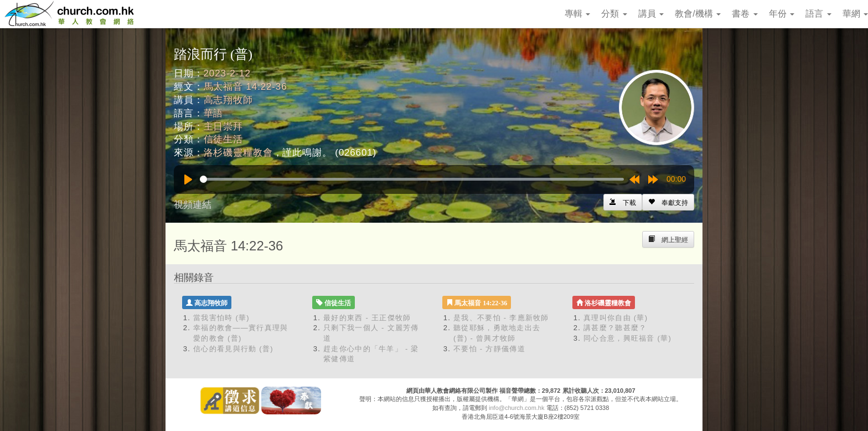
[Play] (188, 179)
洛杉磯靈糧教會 (238, 153)
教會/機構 (698, 14)
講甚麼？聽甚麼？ (615, 328)
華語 (214, 113)
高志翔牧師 (228, 100)
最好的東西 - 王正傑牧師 (367, 318)
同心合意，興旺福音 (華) (627, 338)
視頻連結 (193, 205)
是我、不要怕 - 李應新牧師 (501, 318)
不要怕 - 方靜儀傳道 (489, 349)
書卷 (745, 14)
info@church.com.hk (516, 408)
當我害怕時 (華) (221, 318)
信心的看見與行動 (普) (233, 349)
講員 (651, 14)
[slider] (412, 179)
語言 (818, 14)
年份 (782, 14)
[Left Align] (668, 202)
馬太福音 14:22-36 (246, 87)
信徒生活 (223, 139)
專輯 (577, 14)
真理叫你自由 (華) (616, 318)
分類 (614, 14)
